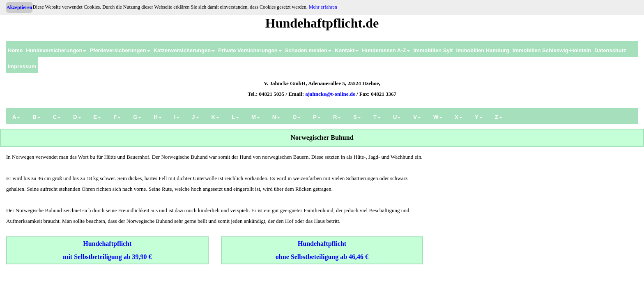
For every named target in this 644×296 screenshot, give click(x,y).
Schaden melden (308, 50)
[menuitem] (15, 49)
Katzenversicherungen (184, 50)
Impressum (22, 66)
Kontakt (347, 50)
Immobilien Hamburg (483, 50)
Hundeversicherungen (56, 50)
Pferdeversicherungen (120, 50)
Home (15, 50)
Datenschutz (610, 50)
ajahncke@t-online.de (330, 94)
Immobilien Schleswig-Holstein (552, 50)
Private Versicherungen (250, 50)
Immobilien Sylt (433, 50)
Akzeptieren (19, 7)
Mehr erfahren (323, 7)
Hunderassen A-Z (386, 50)
